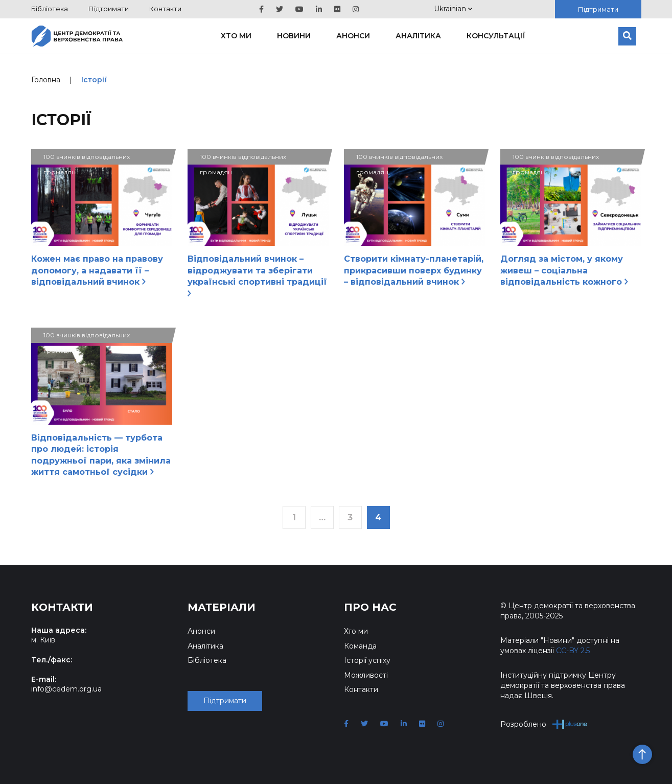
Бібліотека (50, 9)
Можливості (366, 675)
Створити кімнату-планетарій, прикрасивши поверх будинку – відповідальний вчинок (414, 270)
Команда (360, 646)
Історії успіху (367, 660)
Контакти (165, 9)
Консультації (496, 36)
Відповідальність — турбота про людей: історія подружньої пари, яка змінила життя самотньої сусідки (101, 455)
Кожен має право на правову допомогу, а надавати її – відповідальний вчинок (97, 270)
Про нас (370, 607)
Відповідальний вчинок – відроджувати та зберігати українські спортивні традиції (257, 275)
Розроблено (544, 724)
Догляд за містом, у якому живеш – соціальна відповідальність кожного (564, 270)
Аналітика (418, 36)
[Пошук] (627, 36)
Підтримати (109, 9)
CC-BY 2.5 (573, 651)
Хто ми (236, 36)
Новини (294, 36)
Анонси (353, 36)
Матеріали (222, 607)
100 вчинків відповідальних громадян (87, 159)
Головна (46, 80)
